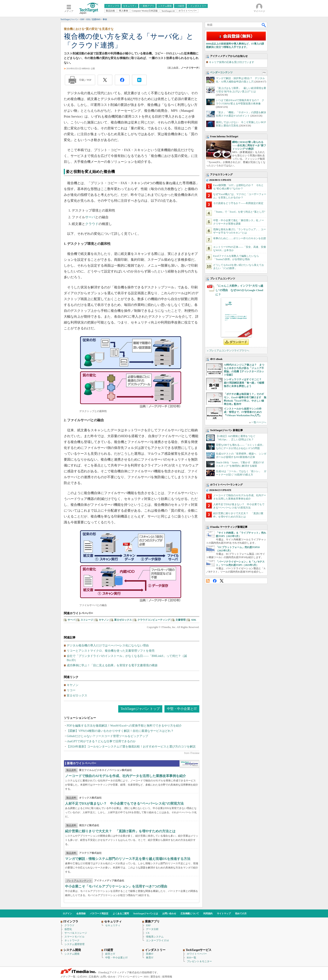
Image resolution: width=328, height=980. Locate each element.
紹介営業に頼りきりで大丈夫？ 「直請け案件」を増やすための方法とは (120, 831)
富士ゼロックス (123, 620)
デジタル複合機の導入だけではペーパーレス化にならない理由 (108, 645)
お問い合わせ (169, 913)
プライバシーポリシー (130, 977)
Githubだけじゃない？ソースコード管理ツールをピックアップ (107, 736)
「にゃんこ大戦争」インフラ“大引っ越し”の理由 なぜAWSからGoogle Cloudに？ (239, 290)
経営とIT (110, 954)
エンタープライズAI (157, 940)
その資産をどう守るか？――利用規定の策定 (238, 203)
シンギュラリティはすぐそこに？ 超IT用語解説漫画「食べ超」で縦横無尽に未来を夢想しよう (244, 383)
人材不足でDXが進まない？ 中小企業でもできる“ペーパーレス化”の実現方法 (124, 803)
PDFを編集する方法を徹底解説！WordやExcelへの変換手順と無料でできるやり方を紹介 (124, 726)
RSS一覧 (192, 958)
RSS (208, 581)
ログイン (67, 913)
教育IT (150, 958)
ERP (148, 925)
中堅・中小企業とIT (182, 709)
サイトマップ (224, 913)
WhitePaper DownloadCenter (189, 764)
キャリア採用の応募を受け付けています (232, 62)
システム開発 (72, 954)
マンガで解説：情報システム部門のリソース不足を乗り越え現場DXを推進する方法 (128, 859)
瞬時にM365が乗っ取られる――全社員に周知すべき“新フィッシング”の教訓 (249, 145)
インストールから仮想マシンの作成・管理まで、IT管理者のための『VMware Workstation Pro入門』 (243, 412)
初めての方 (241, 913)
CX (148, 933)
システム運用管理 (74, 944)
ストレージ (87, 620)
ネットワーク (72, 940)
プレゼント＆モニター (199, 961)
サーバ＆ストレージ (76, 933)
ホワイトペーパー (197, 954)
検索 (264, 25)
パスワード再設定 (99, 913)
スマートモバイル (74, 937)
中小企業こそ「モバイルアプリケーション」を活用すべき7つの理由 (116, 886)
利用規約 (208, 913)
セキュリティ (113, 925)
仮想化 (68, 929)
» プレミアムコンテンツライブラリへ (228, 351)
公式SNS (82, 977)
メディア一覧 (68, 977)
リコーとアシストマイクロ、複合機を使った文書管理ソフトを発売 (111, 651)
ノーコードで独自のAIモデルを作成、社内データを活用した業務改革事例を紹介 (126, 776)
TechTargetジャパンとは (146, 913)
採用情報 (167, 977)
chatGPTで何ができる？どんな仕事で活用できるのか (101, 741)
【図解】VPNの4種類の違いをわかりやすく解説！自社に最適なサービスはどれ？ (120, 731)
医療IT (150, 954)
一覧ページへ (259, 422)
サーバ (90, 217)
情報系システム (155, 937)
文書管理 (181, 620)
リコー (71, 690)
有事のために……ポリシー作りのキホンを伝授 (240, 238)
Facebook (215, 581)
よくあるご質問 (121, 913)
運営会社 (155, 977)
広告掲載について (190, 913)
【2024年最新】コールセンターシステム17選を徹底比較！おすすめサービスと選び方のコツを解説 (131, 747)
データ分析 (152, 929)
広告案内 (94, 977)
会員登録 (81, 913)
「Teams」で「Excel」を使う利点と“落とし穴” (239, 212)
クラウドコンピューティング (154, 620)
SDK (194, 620)
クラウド (92, 224)
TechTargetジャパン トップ (140, 709)
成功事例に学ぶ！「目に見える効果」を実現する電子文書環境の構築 (112, 665)
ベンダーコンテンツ (221, 72)
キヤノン (104, 620)
